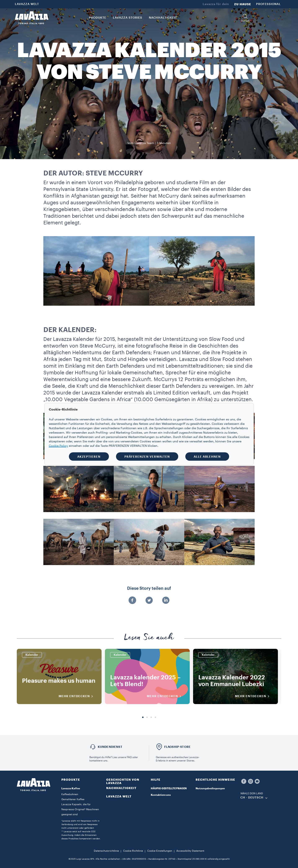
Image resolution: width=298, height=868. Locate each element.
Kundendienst (110, 747)
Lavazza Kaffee (71, 788)
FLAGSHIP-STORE (177, 747)
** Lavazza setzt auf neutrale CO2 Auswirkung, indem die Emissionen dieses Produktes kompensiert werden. (81, 835)
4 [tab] (155, 717)
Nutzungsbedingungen (210, 788)
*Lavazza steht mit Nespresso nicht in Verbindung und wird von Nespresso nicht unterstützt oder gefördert (80, 824)
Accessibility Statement (190, 851)
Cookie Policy (58, 446)
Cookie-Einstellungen (160, 851)
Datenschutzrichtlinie (106, 851)
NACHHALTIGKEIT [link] (163, 18)
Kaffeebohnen (70, 794)
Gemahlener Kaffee (73, 799)
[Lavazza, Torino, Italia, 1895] (32, 18)
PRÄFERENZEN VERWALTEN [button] (147, 457)
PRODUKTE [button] (98, 18)
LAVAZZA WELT (27, 4)
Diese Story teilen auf (149, 589)
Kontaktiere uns (161, 795)
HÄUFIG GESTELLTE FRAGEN (169, 788)
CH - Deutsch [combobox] (252, 798)
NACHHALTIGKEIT (121, 788)
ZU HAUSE (243, 4)
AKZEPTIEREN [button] (89, 457)
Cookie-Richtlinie (133, 851)
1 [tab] (143, 717)
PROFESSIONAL (268, 4)
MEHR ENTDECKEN (77, 696)
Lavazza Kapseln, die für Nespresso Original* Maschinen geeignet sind (80, 809)
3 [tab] (151, 717)
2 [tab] (147, 717)
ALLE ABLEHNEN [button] (207, 457)
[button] (245, 18)
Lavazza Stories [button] (128, 18)
